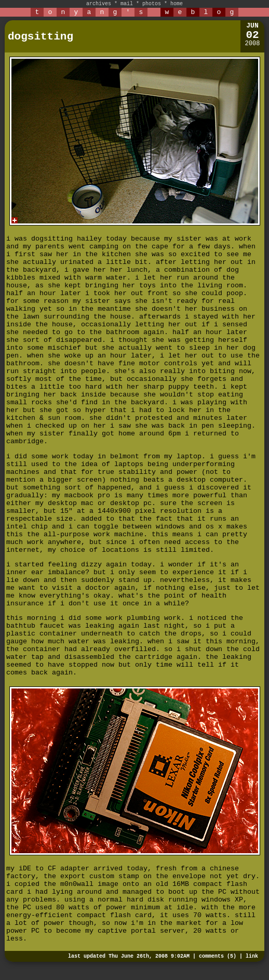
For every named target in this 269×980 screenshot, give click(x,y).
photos (152, 4)
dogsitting (41, 37)
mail (127, 4)
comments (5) (218, 956)
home (177, 4)
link (252, 956)
